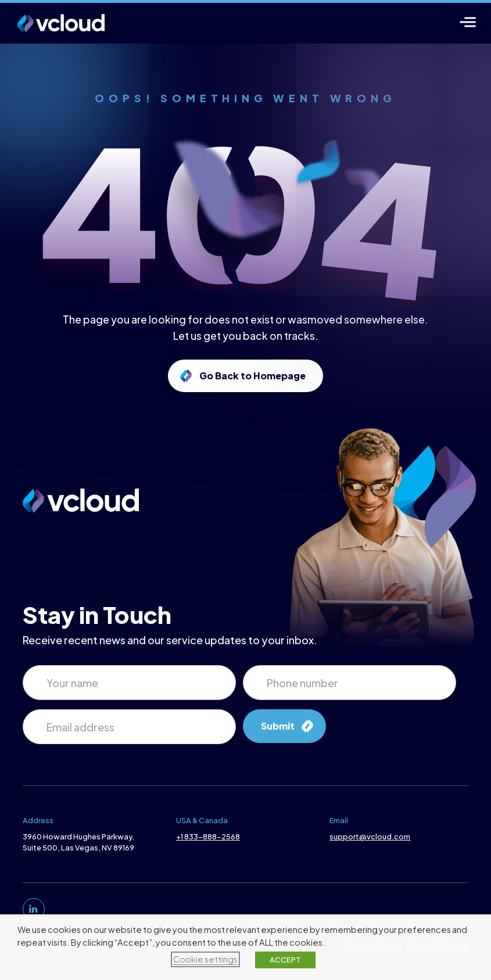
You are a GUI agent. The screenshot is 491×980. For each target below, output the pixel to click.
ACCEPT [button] (285, 960)
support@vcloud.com (370, 837)
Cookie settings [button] (205, 959)
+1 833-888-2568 (208, 837)
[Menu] (468, 22)
